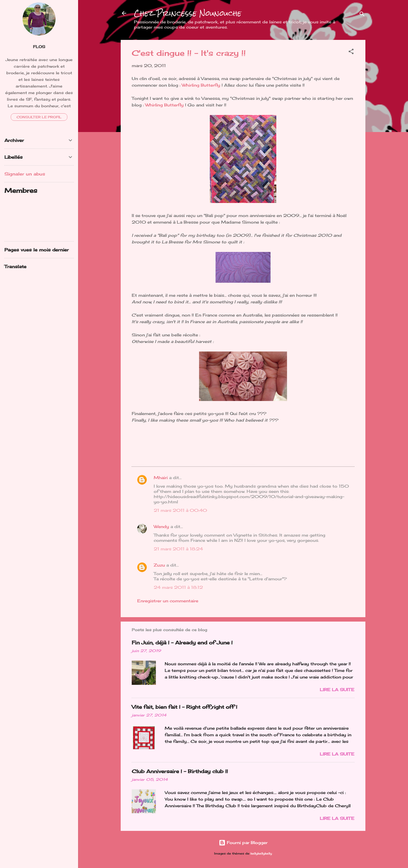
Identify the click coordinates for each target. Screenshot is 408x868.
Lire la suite (337, 690)
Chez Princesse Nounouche (188, 13)
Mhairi (161, 478)
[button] (351, 52)
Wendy (161, 527)
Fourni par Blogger (243, 843)
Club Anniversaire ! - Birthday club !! (180, 771)
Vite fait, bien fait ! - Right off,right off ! (184, 707)
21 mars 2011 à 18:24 (178, 549)
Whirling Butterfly (201, 85)
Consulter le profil (39, 117)
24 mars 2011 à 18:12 (178, 587)
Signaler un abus (25, 174)
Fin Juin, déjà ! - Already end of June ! (182, 642)
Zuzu (159, 565)
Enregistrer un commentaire (168, 601)
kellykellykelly (261, 854)
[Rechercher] (362, 15)
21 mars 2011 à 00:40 (180, 510)
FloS (39, 47)
